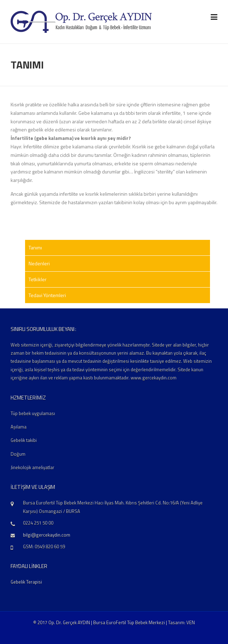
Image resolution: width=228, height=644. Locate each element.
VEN (191, 622)
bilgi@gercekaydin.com (47, 535)
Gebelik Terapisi (26, 582)
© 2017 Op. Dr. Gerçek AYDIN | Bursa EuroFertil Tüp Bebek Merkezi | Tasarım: (110, 622)
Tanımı (35, 247)
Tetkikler (38, 279)
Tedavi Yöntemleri (47, 295)
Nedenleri (39, 263)
